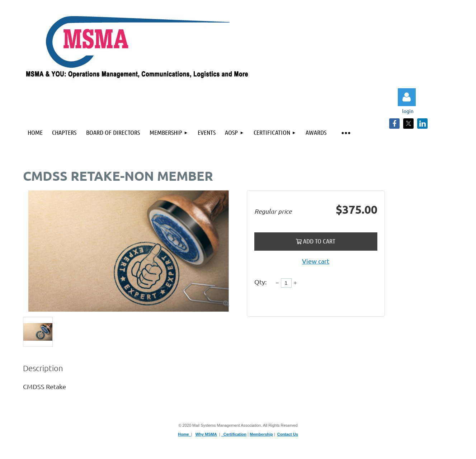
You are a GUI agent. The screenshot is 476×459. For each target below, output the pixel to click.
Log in (407, 97)
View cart (316, 261)
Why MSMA (206, 434)
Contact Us (288, 434)
